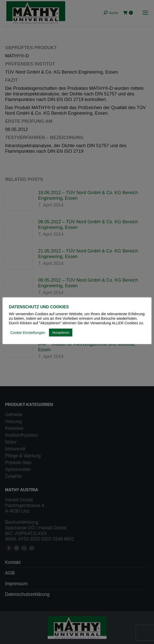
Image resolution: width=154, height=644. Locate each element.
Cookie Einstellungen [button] (28, 333)
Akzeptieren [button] (61, 333)
